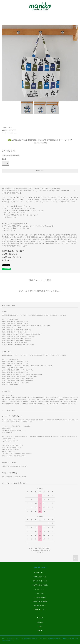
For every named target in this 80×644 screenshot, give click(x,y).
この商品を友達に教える (10, 254)
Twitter (40, 626)
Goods (10, 127)
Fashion (4, 127)
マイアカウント (40, 593)
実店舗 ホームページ (40, 606)
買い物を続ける (7, 260)
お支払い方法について (40, 577)
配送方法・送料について (40, 581)
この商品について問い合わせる (12, 257)
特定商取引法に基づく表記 (40, 585)
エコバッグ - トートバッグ (9, 130)
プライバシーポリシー (40, 589)
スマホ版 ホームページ (40, 610)
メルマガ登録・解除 (40, 597)
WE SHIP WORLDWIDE (40, 601)
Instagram (40, 622)
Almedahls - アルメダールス (9, 133)
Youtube (40, 630)
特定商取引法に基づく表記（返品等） (14, 251)
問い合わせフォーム (40, 573)
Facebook (40, 618)
